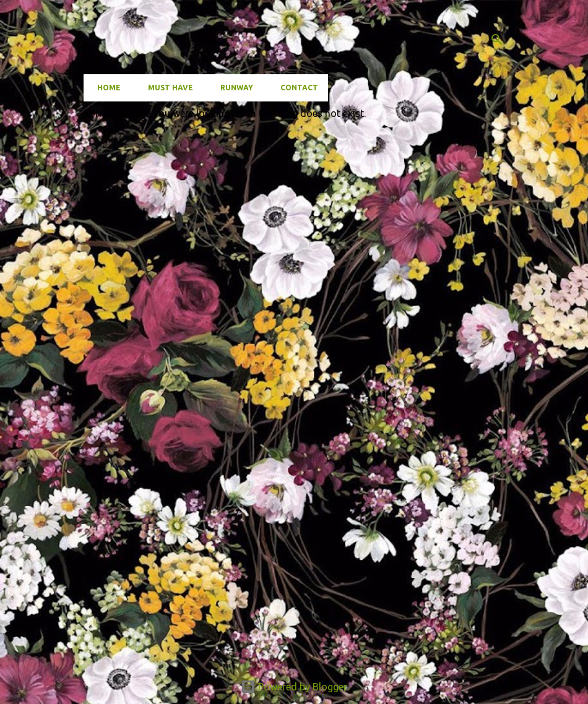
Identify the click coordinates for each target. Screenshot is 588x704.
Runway (233, 88)
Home (105, 88)
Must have (167, 88)
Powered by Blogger (294, 687)
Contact (296, 88)
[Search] (497, 40)
